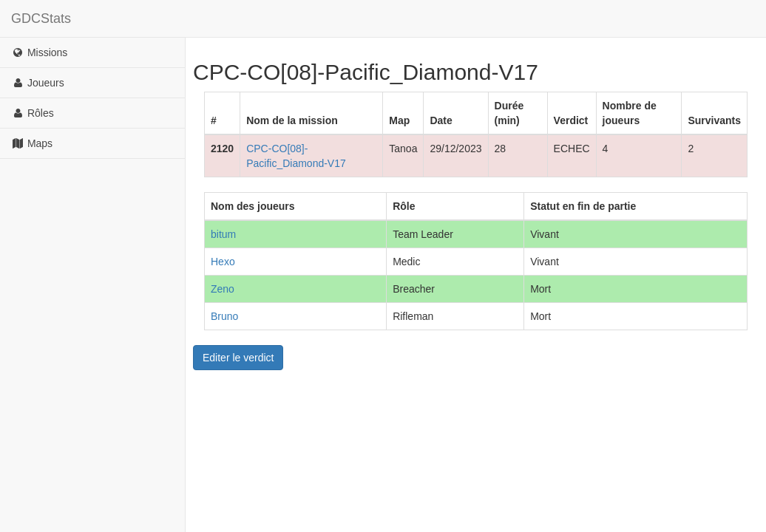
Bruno (224, 316)
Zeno (223, 289)
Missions (39, 52)
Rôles (33, 113)
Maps (32, 143)
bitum (223, 234)
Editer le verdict (238, 358)
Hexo (223, 262)
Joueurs (38, 83)
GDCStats (41, 18)
